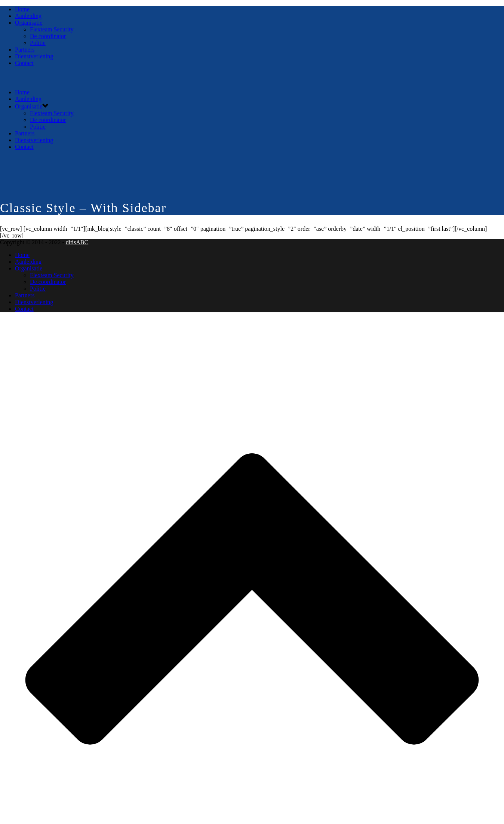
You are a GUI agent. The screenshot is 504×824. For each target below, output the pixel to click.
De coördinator (48, 36)
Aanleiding (28, 16)
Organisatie (29, 23)
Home (22, 9)
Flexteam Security (52, 29)
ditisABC (77, 242)
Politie (38, 43)
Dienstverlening (34, 56)
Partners (25, 50)
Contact (24, 63)
